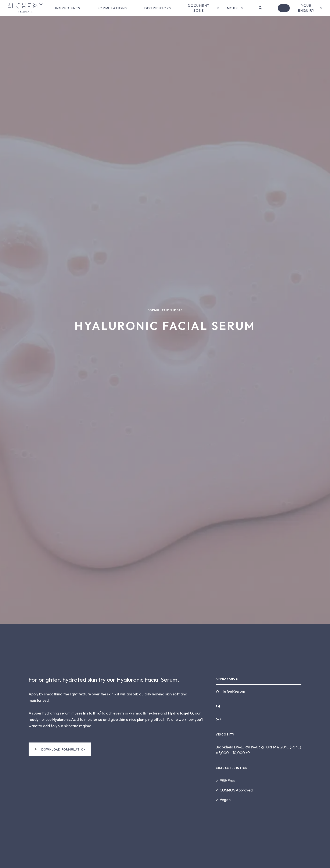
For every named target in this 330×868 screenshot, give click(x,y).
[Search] (260, 8)
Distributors (158, 8)
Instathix (91, 713)
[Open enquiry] (300, 8)
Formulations (112, 8)
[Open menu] (201, 8)
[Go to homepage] (25, 8)
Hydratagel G (181, 713)
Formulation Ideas (165, 310)
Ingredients (68, 8)
